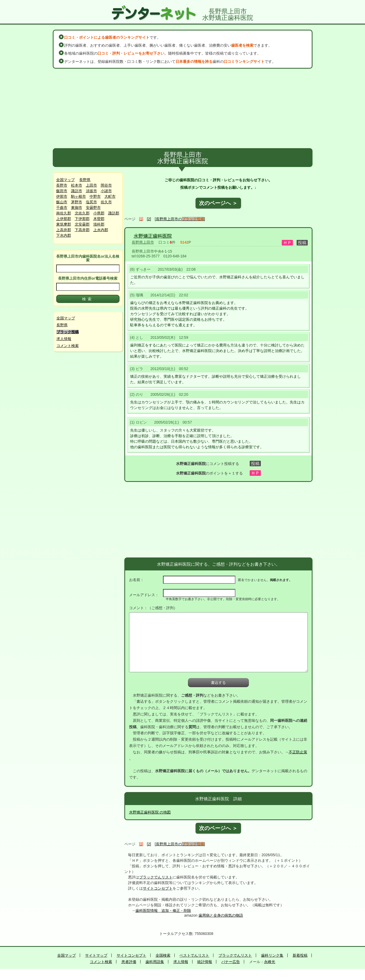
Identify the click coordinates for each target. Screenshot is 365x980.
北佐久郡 (82, 213)
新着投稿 (300, 955)
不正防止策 (298, 752)
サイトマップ (96, 955)
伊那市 (62, 196)
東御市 (77, 208)
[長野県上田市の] (180, 219)
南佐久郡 (64, 213)
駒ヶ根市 (78, 196)
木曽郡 (99, 219)
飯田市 (62, 191)
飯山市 (62, 202)
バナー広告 (231, 962)
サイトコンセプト (158, 888)
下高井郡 (82, 230)
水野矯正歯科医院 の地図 (150, 812)
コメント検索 (68, 346)
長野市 (62, 185)
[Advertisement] (183, 108)
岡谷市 (106, 185)
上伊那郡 (64, 219)
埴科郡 (99, 224)
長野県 (85, 180)
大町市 (110, 196)
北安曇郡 (82, 224)
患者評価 (129, 962)
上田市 (91, 185)
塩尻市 (91, 202)
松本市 (77, 185)
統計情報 (205, 962)
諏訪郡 (114, 213)
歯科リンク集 (272, 955)
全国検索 (163, 955)
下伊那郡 (82, 219)
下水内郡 (64, 235)
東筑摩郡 (64, 224)
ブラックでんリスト (156, 877)
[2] (149, 219)
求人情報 (64, 339)
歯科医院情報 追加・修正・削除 (163, 911)
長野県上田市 (143, 242)
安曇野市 (93, 208)
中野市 (95, 196)
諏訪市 (77, 191)
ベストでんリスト (194, 955)
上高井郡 (64, 230)
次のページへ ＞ (218, 203)
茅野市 (77, 202)
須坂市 (91, 191)
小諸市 (106, 191)
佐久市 (106, 202)
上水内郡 (101, 230)
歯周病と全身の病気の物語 (221, 915)
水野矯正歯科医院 (153, 236)
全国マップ (65, 180)
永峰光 (270, 962)
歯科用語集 (155, 962)
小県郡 (99, 213)
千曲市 (62, 208)
